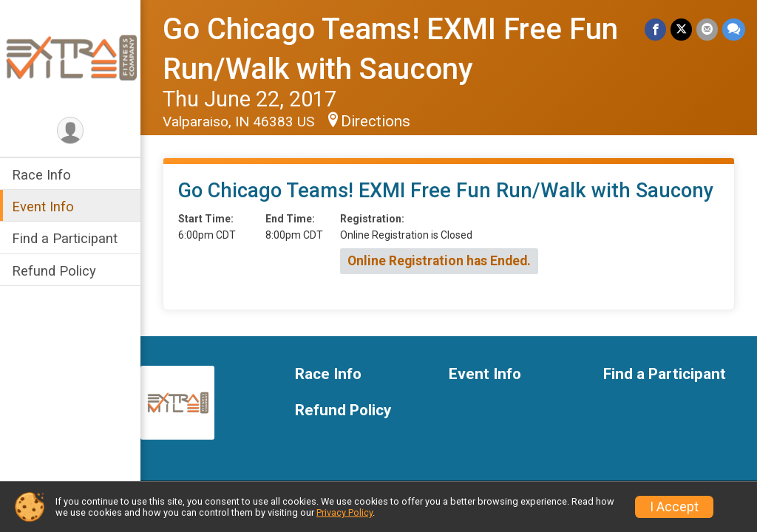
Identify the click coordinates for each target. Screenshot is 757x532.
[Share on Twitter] (681, 29)
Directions (376, 121)
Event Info (43, 207)
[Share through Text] (734, 29)
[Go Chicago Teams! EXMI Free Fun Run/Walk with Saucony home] (70, 57)
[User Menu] (71, 130)
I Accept (674, 507)
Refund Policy (54, 271)
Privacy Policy (344, 512)
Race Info (41, 175)
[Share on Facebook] (655, 29)
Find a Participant (65, 238)
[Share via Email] (707, 29)
